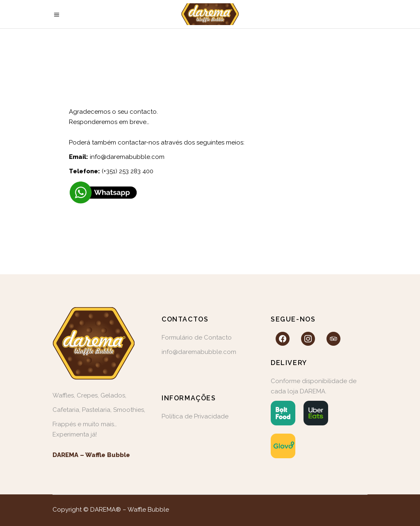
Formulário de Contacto (197, 338)
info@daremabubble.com (127, 157)
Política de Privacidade (195, 416)
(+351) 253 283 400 (128, 171)
